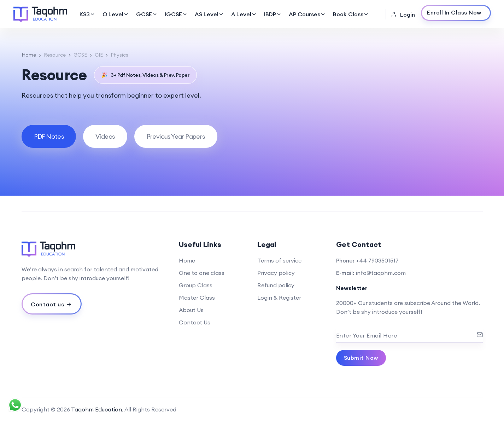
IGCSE (176, 14)
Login (403, 15)
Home (29, 55)
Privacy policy (276, 273)
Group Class (196, 285)
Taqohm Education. (97, 409)
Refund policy (276, 285)
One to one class (202, 273)
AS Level (209, 14)
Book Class (351, 14)
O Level (116, 14)
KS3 (87, 14)
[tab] (49, 136)
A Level (244, 14)
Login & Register (279, 298)
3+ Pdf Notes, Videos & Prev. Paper (146, 75)
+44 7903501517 (377, 260)
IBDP (273, 14)
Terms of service (279, 260)
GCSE (147, 14)
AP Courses (307, 14)
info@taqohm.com (381, 273)
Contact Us (195, 322)
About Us (191, 310)
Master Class (197, 298)
